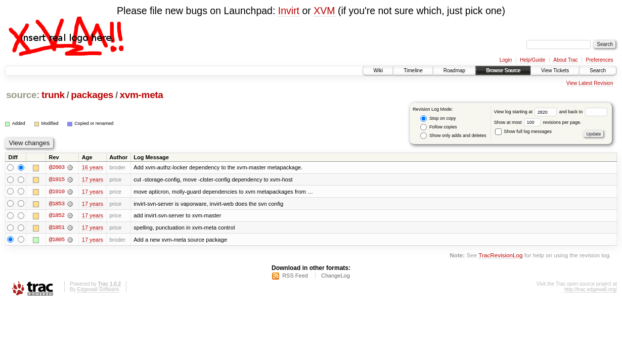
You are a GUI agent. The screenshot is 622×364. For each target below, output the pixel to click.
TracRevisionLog (500, 256)
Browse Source (503, 71)
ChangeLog (336, 276)
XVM (324, 11)
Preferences (600, 60)
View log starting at (527, 112)
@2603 (57, 167)
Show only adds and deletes (453, 136)
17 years (93, 179)
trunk (53, 95)
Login (506, 60)
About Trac (565, 60)
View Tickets (555, 71)
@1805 (57, 240)
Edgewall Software (98, 290)
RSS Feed (295, 276)
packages (92, 95)
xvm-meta (142, 95)
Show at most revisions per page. (538, 122)
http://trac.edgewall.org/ (591, 290)
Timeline (413, 71)
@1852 (57, 216)
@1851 (57, 228)
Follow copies (438, 127)
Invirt (289, 11)
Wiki (378, 71)
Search (598, 71)
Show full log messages (523, 131)
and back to (583, 112)
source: (23, 95)
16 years (93, 167)
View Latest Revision (590, 83)
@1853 (57, 204)
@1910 (57, 192)
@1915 (57, 179)
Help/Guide (532, 60)
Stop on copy (438, 119)
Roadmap (454, 71)
